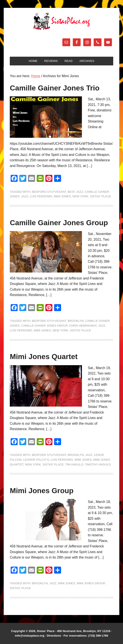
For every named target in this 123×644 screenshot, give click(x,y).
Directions (54, 636)
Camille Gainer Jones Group (59, 223)
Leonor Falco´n (36, 460)
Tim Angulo (74, 464)
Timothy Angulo (98, 464)
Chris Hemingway (83, 326)
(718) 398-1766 (98, 636)
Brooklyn (76, 321)
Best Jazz (76, 192)
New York (81, 196)
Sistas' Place (61, 21)
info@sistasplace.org (30, 636)
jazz (25, 196)
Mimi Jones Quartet (44, 357)
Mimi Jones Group (42, 491)
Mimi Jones (62, 196)
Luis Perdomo (41, 196)
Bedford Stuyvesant (49, 192)
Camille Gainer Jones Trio (55, 88)
